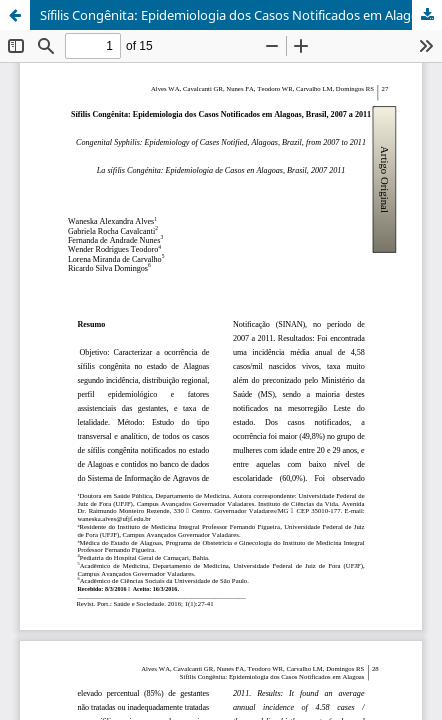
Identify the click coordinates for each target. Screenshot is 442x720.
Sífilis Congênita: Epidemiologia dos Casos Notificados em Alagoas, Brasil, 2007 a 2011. (241, 15)
